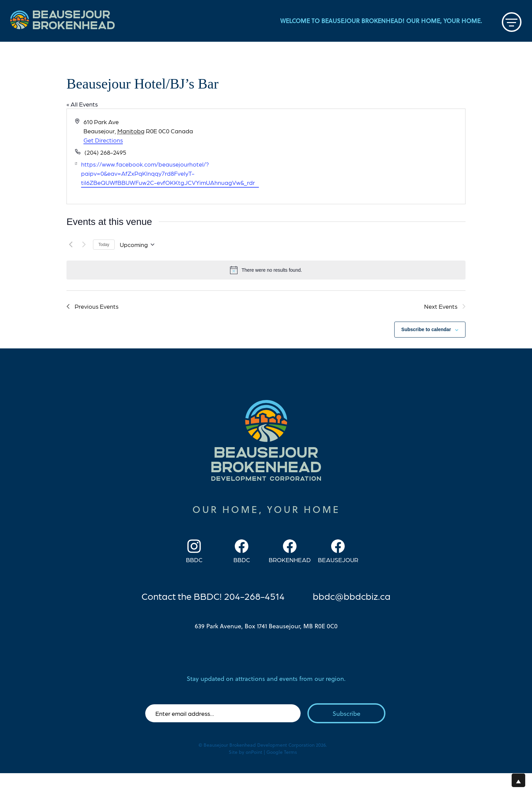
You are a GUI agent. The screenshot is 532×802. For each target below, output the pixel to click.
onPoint (254, 752)
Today (104, 245)
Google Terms (282, 752)
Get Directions (103, 140)
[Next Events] (84, 245)
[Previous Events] (71, 245)
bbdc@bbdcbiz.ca (352, 596)
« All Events (82, 104)
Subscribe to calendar (426, 329)
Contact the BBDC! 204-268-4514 (213, 596)
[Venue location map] (365, 156)
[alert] (266, 270)
